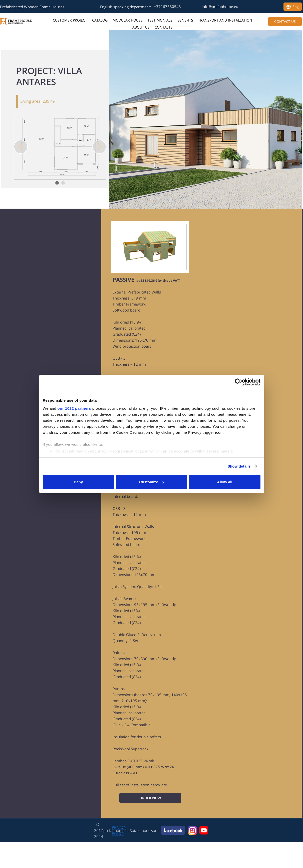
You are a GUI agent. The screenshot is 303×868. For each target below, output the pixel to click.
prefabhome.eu (116, 830)
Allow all (225, 482)
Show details (239, 466)
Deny (78, 482)
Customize (152, 482)
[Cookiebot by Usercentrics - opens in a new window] (239, 382)
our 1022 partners (74, 408)
